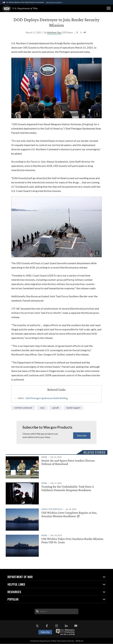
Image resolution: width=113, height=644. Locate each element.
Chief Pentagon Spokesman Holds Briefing (46, 398)
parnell (56, 408)
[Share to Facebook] (77, 33)
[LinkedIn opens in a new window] (66, 626)
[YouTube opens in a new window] (76, 626)
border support (74, 408)
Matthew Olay (54, 33)
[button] (109, 8)
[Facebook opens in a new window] (47, 626)
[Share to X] (81, 33)
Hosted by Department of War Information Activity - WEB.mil (57, 641)
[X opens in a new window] (37, 626)
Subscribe (82, 435)
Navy (43, 408)
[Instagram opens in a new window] (56, 626)
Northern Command (23, 408)
